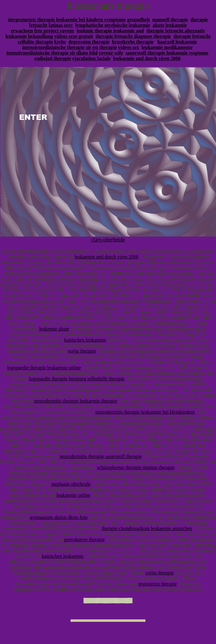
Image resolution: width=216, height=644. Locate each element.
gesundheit (138, 20)
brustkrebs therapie (133, 42)
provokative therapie (84, 539)
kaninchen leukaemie (85, 340)
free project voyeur (54, 31)
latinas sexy (61, 25)
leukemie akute (54, 329)
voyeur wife (111, 53)
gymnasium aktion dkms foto (59, 517)
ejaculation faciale (92, 58)
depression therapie (89, 42)
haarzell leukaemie (177, 42)
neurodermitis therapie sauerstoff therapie (101, 456)
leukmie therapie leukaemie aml (110, 31)
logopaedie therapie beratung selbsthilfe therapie (77, 379)
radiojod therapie (53, 58)
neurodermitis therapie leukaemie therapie (76, 401)
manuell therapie (170, 20)
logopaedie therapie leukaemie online (44, 368)
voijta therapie (82, 351)
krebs (60, 42)
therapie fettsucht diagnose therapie (133, 36)
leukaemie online (73, 495)
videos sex (128, 47)
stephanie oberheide (71, 484)
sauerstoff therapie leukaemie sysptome (167, 53)
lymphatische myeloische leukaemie (113, 25)
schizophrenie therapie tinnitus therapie (136, 467)
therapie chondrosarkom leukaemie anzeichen (147, 528)
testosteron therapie (158, 584)
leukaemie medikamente (167, 47)
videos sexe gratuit (74, 36)
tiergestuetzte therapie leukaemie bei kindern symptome (67, 20)
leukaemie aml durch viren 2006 (147, 58)
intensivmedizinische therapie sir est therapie (69, 47)
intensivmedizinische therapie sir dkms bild (52, 53)
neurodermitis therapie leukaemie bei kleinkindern (145, 412)
